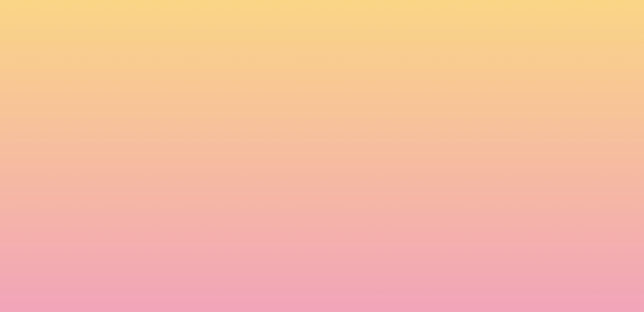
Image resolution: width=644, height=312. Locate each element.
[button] (532, 14)
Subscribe (160, 289)
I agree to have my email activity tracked (204, 268)
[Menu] (585, 15)
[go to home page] (113, 49)
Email (334, 220)
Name (149, 220)
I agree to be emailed (178, 257)
